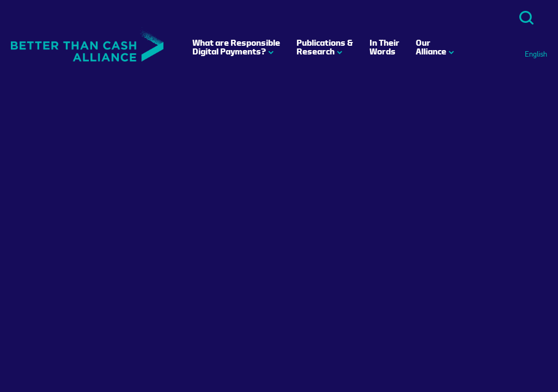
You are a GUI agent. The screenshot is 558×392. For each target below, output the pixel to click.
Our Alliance (431, 47)
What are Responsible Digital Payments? (236, 47)
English (536, 54)
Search (526, 18)
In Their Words (384, 47)
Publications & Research (325, 47)
